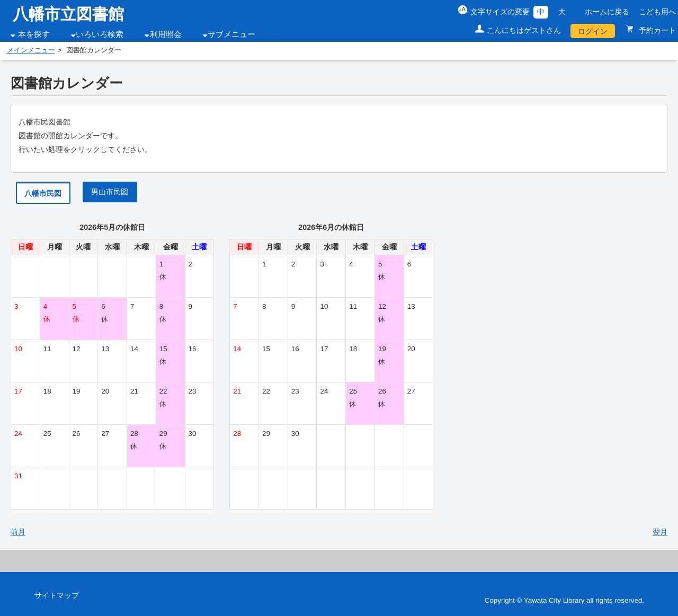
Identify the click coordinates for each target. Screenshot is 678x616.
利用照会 (166, 34)
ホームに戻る (607, 12)
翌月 (660, 532)
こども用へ (657, 12)
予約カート (656, 30)
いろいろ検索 (100, 34)
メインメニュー (31, 50)
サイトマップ (57, 595)
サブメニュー (231, 34)
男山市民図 (110, 192)
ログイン (593, 31)
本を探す (34, 34)
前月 (18, 532)
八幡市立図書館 (68, 14)
